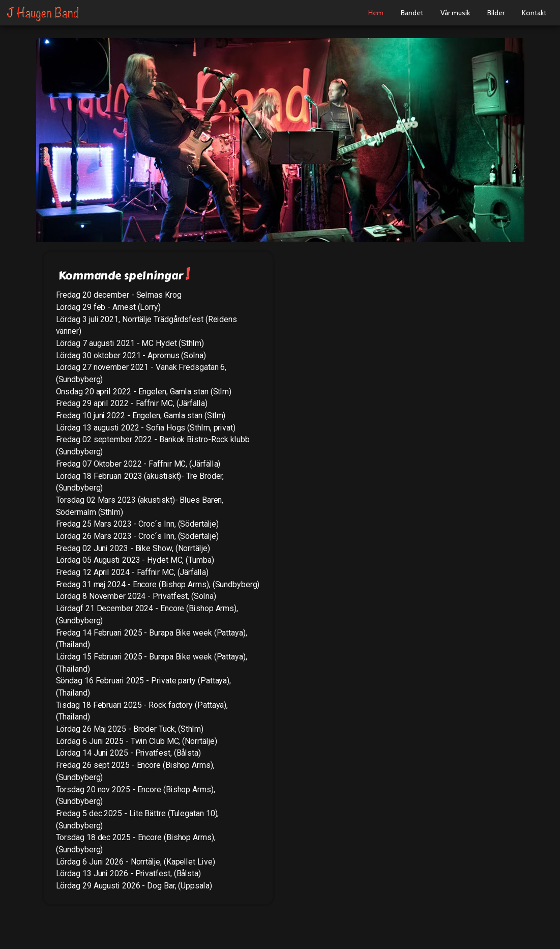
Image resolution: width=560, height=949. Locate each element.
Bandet (412, 13)
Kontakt (534, 13)
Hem (376, 13)
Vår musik (455, 13)
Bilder (496, 13)
